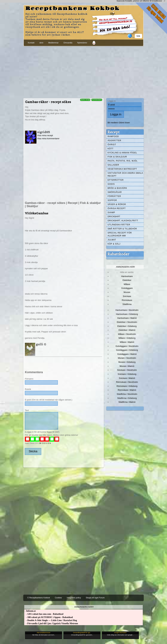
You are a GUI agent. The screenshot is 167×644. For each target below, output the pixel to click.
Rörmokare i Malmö (127, 390)
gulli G (41, 344)
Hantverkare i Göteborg (127, 314)
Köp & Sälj (114, 244)
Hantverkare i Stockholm (127, 310)
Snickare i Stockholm (127, 370)
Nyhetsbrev (82, 43)
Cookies (58, 598)
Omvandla (68, 43)
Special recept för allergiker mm (120, 234)
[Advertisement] (83, 72)
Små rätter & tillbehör (122, 229)
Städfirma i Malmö (127, 402)
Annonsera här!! (84, 607)
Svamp (111, 213)
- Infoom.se (30, 611)
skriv (41, 43)
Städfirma (127, 304)
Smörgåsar (115, 192)
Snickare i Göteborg (127, 374)
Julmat (112, 240)
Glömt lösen (124, 123)
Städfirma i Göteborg (127, 398)
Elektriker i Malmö (127, 330)
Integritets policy (74, 598)
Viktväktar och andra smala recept (125, 174)
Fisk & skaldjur (117, 157)
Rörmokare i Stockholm (127, 382)
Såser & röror (117, 204)
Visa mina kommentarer (48, 138)
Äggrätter (114, 141)
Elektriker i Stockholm (127, 322)
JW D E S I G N (45, 443)
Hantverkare (127, 276)
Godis (111, 184)
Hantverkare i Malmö (127, 318)
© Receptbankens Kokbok (39, 598)
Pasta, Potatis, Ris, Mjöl (123, 161)
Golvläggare (127, 288)
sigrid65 (44, 132)
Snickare (127, 296)
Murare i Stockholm (127, 358)
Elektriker (127, 280)
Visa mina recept (45, 135)
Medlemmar (53, 43)
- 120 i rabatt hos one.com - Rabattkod (44, 614)
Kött (111, 149)
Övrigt (112, 145)
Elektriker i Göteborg (127, 326)
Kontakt (31, 43)
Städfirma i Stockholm (127, 394)
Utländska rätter (119, 225)
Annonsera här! (125, 267)
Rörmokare (127, 300)
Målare (127, 284)
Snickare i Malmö (127, 378)
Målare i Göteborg (127, 338)
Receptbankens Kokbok (73, 9)
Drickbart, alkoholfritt (123, 221)
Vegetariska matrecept (122, 169)
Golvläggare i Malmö (127, 354)
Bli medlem (113, 123)
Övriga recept (117, 208)
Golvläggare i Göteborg (127, 350)
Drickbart (114, 217)
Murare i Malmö (127, 366)
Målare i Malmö (127, 342)
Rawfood (113, 136)
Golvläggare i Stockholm (127, 346)
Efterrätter (116, 180)
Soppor (112, 200)
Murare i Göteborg (127, 362)
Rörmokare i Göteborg (127, 386)
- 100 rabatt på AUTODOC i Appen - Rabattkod (49, 617)
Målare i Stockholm (127, 334)
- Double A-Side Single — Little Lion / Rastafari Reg (51, 620)
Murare (127, 292)
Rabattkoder (118, 254)
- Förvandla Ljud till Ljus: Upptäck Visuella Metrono (51, 623)
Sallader (113, 165)
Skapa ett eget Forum (95, 598)
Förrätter (114, 196)
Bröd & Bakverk (117, 188)
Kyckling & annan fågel (122, 153)
